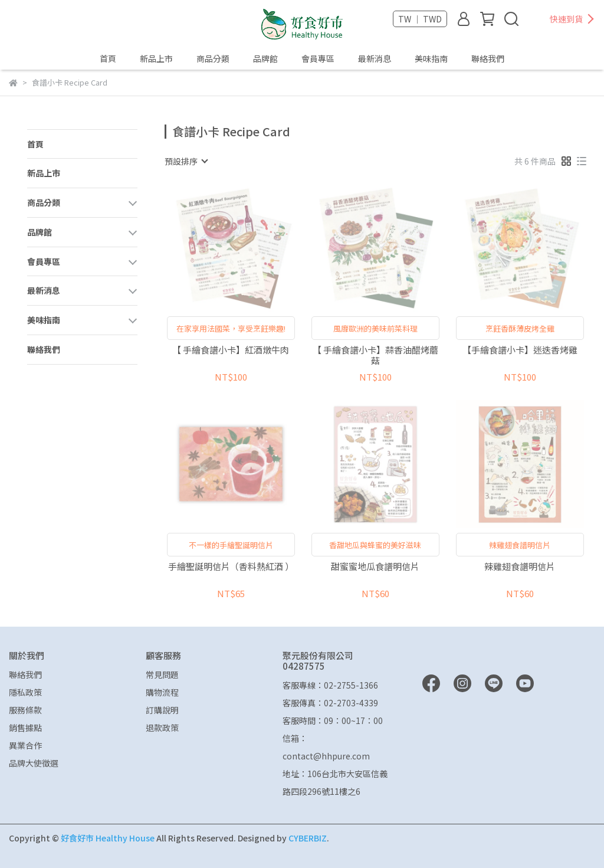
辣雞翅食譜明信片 (520, 567)
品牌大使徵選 (34, 763)
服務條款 (25, 710)
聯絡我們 (488, 58)
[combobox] (186, 161)
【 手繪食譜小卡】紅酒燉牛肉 (231, 350)
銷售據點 (25, 728)
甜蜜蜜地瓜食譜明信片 (375, 567)
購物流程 (162, 692)
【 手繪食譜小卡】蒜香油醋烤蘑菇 (375, 355)
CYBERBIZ (308, 838)
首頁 (108, 58)
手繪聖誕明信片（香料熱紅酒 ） (231, 567)
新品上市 (156, 58)
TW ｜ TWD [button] (420, 19)
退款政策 (162, 728)
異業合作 (25, 745)
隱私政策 (25, 692)
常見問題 (162, 674)
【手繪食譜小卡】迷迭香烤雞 (520, 350)
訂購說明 (162, 710)
